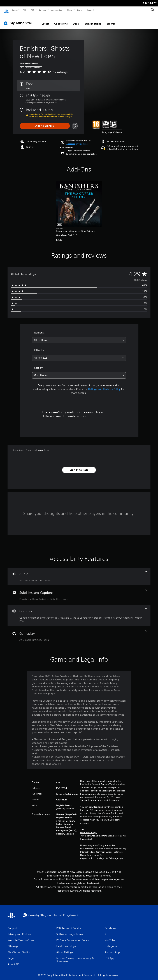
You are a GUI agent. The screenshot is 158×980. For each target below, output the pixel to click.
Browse (111, 20)
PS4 (32, 10)
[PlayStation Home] (6, 10)
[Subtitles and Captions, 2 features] (79, 592)
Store (79, 10)
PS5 (24, 10)
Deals (76, 20)
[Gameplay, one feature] (79, 633)
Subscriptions (93, 20)
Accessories (57, 10)
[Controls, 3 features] (79, 612)
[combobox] (79, 337)
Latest (45, 20)
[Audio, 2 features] (79, 573)
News (70, 10)
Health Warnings (88, 829)
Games (14, 10)
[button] (77, 140)
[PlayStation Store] (19, 20)
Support (90, 10)
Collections (61, 20)
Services (43, 10)
